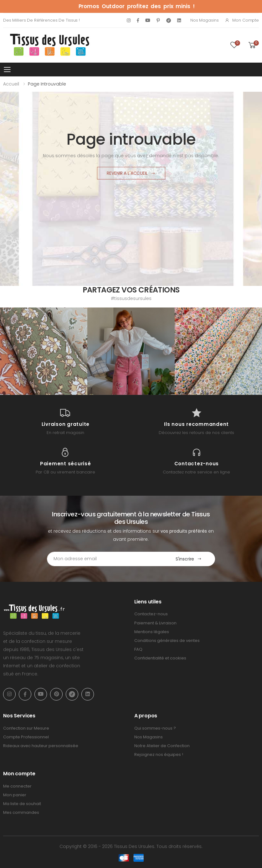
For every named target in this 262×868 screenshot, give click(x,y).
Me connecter (17, 786)
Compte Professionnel (26, 737)
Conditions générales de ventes (167, 641)
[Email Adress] (105, 559)
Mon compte (242, 20)
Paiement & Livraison (155, 623)
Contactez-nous (151, 614)
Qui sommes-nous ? (155, 728)
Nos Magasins (204, 20)
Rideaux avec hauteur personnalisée (41, 746)
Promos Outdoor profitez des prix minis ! (137, 6)
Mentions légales (152, 632)
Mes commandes (21, 812)
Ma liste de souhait (22, 804)
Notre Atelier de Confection (162, 746)
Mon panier (15, 795)
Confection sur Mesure (26, 728)
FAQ (138, 649)
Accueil (11, 84)
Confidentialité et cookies (160, 658)
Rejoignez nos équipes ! (159, 754)
